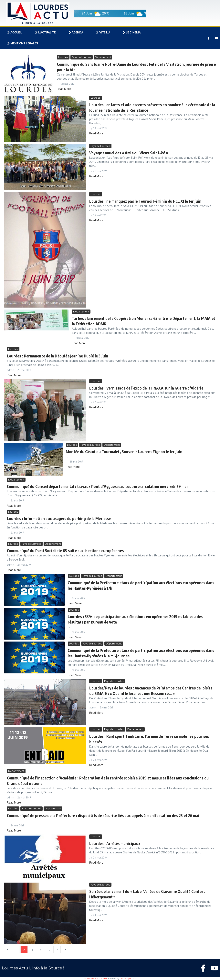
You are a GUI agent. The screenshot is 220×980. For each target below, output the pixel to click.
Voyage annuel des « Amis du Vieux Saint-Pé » (129, 153)
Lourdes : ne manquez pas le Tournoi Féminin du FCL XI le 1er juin (145, 201)
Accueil (14, 32)
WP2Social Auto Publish (96, 978)
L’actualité (45, 32)
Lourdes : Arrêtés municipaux (115, 843)
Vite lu (103, 32)
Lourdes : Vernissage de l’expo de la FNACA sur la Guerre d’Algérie (146, 388)
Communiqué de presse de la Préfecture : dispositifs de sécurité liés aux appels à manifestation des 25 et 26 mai (103, 815)
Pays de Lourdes (82, 57)
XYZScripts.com (128, 978)
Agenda (75, 32)
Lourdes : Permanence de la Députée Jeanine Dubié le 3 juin (58, 356)
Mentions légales (22, 43)
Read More (64, 89)
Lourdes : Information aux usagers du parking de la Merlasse (59, 518)
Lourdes (63, 57)
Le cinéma (131, 32)
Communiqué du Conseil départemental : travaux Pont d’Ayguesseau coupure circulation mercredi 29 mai (97, 486)
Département (103, 57)
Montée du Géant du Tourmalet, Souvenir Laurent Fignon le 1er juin (124, 451)
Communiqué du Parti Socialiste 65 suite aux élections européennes (65, 550)
